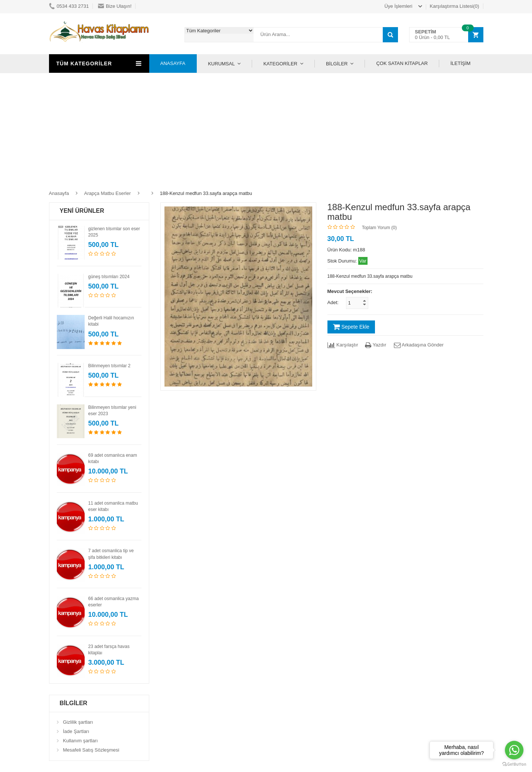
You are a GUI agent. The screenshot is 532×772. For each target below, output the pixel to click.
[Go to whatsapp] (514, 750)
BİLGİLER (337, 64)
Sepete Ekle (351, 327)
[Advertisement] (266, 129)
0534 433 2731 (69, 6)
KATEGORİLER (280, 64)
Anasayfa (59, 193)
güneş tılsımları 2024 (109, 277)
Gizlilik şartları (78, 722)
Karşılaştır (343, 345)
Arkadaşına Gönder (418, 345)
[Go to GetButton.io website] (514, 764)
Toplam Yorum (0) (379, 228)
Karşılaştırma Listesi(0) (455, 6)
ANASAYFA (173, 63)
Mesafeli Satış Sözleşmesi (91, 750)
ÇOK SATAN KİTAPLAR (402, 63)
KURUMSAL (221, 64)
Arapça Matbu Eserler (108, 193)
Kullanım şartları (81, 741)
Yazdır (376, 345)
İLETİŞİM (460, 63)
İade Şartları (76, 731)
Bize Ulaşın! (115, 6)
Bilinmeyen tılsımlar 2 (110, 366)
